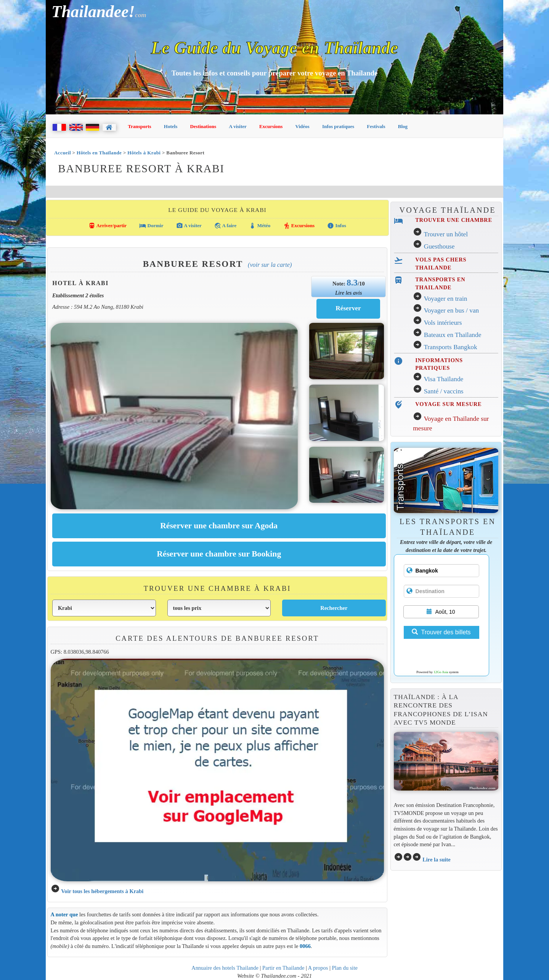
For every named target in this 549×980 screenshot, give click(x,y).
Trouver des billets (441, 632)
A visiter (238, 126)
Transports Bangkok (450, 347)
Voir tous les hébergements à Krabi (102, 891)
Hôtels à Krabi (144, 153)
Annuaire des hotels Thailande (225, 968)
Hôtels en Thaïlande (99, 153)
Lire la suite (437, 860)
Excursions (271, 126)
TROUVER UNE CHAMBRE (454, 220)
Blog (403, 126)
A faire (225, 226)
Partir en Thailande (283, 968)
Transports (140, 126)
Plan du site (344, 968)
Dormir (151, 226)
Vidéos (303, 126)
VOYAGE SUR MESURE (448, 404)
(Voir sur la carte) (270, 265)
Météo (260, 226)
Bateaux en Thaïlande (453, 335)
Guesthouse (439, 246)
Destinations (203, 126)
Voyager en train (445, 299)
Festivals (376, 126)
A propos (318, 968)
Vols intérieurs (443, 323)
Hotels (171, 126)
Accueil (63, 153)
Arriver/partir (108, 226)
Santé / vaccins (444, 391)
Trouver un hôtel (446, 234)
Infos (336, 226)
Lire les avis (348, 293)
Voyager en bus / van (451, 310)
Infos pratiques (338, 126)
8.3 (352, 282)
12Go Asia (441, 672)
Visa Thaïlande (443, 379)
